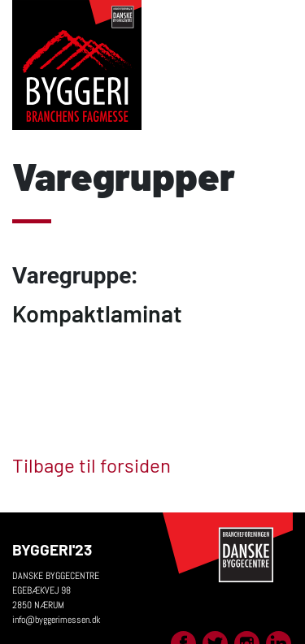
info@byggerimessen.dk (56, 620)
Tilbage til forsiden (91, 465)
